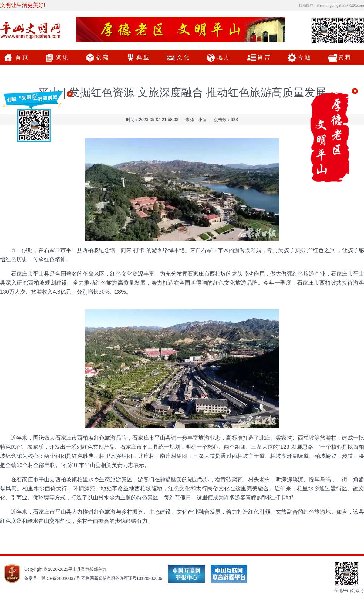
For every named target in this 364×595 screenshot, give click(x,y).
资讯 (63, 57)
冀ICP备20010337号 (61, 578)
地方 (224, 57)
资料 (345, 57)
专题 (305, 57)
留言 (265, 57)
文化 (184, 57)
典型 (143, 57)
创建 (103, 57)
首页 (22, 57)
